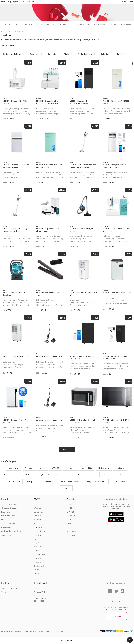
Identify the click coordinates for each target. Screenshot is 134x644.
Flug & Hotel (39, 543)
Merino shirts (87, 468)
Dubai (36, 574)
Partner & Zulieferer (42, 592)
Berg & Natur (39, 512)
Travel (17, 24)
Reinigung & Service (9, 516)
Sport (71, 24)
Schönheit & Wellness (10, 504)
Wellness (38, 508)
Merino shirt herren (11, 475)
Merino (42, 468)
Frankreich (38, 562)
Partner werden (116, 616)
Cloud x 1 (66, 488)
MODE (69, 508)
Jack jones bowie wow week (70, 482)
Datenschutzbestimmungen (41, 631)
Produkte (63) (8, 45)
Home (8, 24)
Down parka (31, 482)
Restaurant (5, 512)
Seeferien (38, 516)
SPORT (70, 520)
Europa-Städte (40, 554)
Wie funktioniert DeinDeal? (11, 588)
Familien (37, 539)
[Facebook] (110, 591)
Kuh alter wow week (120, 482)
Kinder (80, 24)
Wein (89, 24)
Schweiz (37, 504)
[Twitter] (116, 591)
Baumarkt (113, 24)
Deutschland (39, 566)
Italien (36, 570)
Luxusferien (39, 527)
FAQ (36, 588)
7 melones (29, 468)
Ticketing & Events (8, 523)
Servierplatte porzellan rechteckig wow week (80, 475)
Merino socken (104, 468)
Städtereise (38, 547)
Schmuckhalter (48, 482)
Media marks (14, 468)
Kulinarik (37, 535)
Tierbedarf (126, 24)
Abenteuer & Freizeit (9, 508)
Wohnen (50, 24)
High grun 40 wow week (48, 475)
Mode (40, 24)
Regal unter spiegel (13, 482)
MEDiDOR (55, 468)
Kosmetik (61, 24)
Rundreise (38, 551)
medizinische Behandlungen (12, 531)
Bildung (4, 520)
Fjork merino (70, 468)
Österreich (38, 558)
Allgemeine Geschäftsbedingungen (15, 631)
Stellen (4, 592)
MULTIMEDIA (72, 535)
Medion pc (120, 468)
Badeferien (38, 523)
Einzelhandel (6, 527)
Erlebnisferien (39, 531)
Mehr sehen (67, 449)
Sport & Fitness (7, 535)
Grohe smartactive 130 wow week (116, 475)
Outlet (69, 523)
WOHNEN (71, 512)
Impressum (58, 631)
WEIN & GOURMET (74, 531)
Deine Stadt (29, 24)
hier (125, 609)
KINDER (70, 527)
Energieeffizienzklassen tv (96, 482)
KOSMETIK (71, 516)
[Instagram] (123, 591)
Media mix (29, 475)
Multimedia (100, 24)
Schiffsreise (38, 520)
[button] (130, 640)
